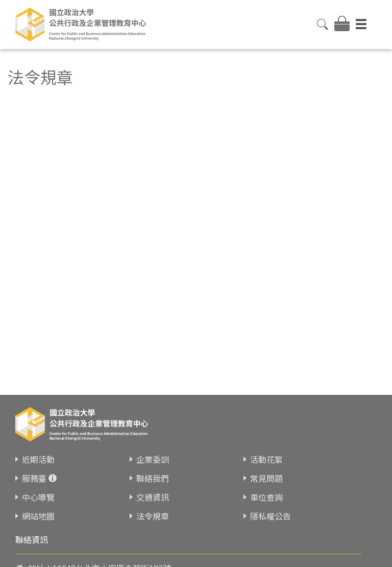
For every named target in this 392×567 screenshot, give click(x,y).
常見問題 (266, 471)
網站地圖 (38, 509)
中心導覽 (38, 490)
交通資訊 (153, 490)
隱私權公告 (271, 509)
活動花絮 (266, 453)
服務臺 (34, 471)
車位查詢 (266, 490)
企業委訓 (153, 453)
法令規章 (153, 509)
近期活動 (38, 453)
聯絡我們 (153, 471)
